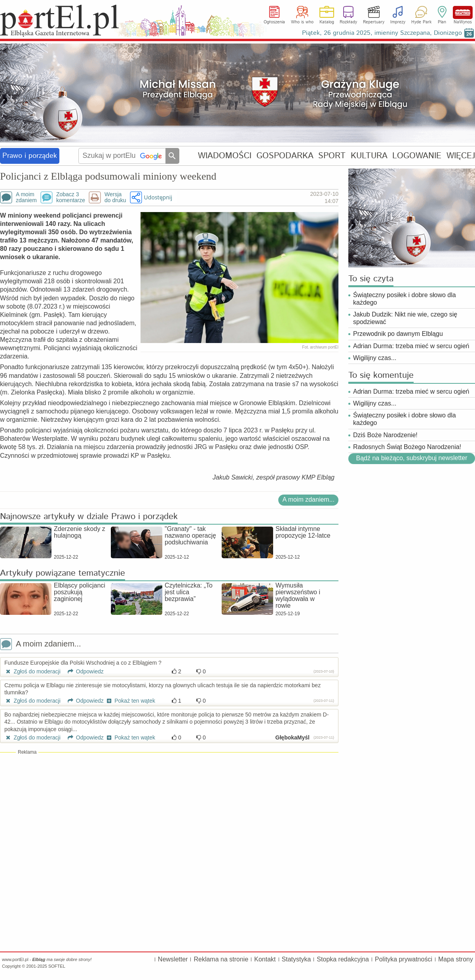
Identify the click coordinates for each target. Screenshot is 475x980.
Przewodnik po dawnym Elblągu (398, 334)
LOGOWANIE (417, 156)
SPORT (332, 156)
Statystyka (296, 959)
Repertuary (374, 22)
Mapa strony (456, 959)
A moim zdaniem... (308, 499)
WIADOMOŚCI (225, 156)
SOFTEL (57, 966)
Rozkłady (348, 22)
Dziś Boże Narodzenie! (385, 435)
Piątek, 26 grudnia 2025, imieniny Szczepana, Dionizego (382, 33)
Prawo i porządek (30, 156)
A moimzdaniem (26, 197)
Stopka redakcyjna (343, 959)
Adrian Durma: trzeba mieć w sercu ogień (411, 346)
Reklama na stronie (221, 959)
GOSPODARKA (285, 156)
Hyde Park (421, 22)
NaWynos (463, 12)
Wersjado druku (115, 197)
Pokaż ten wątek (130, 701)
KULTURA (369, 156)
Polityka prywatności (404, 959)
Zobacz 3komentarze (71, 197)
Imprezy (398, 22)
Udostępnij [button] (158, 197)
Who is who (302, 22)
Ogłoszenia (274, 22)
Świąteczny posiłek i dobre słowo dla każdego (405, 299)
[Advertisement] (169, 813)
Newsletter (173, 959)
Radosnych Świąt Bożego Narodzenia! (407, 447)
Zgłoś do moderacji (32, 671)
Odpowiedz (83, 671)
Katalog (327, 22)
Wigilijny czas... (375, 358)
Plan (442, 22)
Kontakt (265, 959)
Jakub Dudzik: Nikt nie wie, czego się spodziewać (405, 318)
